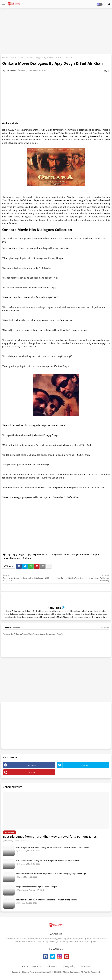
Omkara (13, 58)
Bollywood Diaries (60, 555)
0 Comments (103, 627)
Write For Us (52, 966)
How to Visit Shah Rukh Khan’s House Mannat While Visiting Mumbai (47, 900)
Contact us (37, 966)
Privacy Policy (69, 966)
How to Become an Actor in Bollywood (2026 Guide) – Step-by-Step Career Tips (51, 874)
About (25, 966)
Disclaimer (85, 966)
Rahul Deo (54, 608)
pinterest (31, 772)
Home (5, 58)
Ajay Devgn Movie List (38, 555)
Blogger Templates (31, 972)
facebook (31, 765)
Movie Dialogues (12, 558)
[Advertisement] (56, 31)
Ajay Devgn (18, 555)
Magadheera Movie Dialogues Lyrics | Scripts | (37, 887)
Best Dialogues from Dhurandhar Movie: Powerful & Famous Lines (50, 837)
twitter (85, 765)
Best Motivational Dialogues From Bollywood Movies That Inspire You (48, 860)
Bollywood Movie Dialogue (86, 555)
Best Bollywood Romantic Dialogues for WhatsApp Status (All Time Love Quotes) (52, 847)
